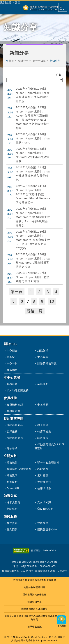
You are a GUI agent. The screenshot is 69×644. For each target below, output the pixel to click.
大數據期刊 (44, 482)
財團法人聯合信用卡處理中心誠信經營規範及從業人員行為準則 (34, 618)
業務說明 (12, 475)
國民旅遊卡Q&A (47, 529)
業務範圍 (12, 384)
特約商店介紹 (15, 425)
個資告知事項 (35, 602)
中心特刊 (12, 363)
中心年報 (43, 357)
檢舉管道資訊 (35, 627)
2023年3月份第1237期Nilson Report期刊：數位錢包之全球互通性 (33, 277)
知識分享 (23, 61)
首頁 (11, 61)
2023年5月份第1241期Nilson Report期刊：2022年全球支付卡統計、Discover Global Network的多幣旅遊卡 (33, 194)
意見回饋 (12, 529)
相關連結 (12, 509)
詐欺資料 (43, 469)
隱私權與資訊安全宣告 (35, 595)
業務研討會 (14, 411)
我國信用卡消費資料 (19, 469)
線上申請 (43, 425)
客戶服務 (12, 432)
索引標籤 (43, 475)
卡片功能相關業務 (18, 390)
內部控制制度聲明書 (34, 587)
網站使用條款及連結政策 (34, 609)
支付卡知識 (39, 61)
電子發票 (12, 448)
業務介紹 (43, 384)
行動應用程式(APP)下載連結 (49, 446)
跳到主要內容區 (10, 3)
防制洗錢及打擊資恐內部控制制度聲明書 (35, 580)
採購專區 (43, 523)
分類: (59, 75)
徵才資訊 (12, 523)
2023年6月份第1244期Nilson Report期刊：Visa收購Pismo (33, 138)
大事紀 (11, 357)
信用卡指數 (44, 488)
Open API (13, 488)
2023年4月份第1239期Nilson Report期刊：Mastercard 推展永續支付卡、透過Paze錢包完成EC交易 (33, 240)
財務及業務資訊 (47, 363)
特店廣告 (43, 438)
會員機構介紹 (15, 405)
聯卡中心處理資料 (48, 463)
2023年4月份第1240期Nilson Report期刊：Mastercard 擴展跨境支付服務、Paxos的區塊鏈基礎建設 (33, 217)
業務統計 (12, 463)
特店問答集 (44, 432)
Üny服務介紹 (45, 509)
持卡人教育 (14, 502)
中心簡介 (12, 351)
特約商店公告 (15, 438)
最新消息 (12, 370)
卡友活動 (43, 405)
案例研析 (12, 482)
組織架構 (43, 351)
